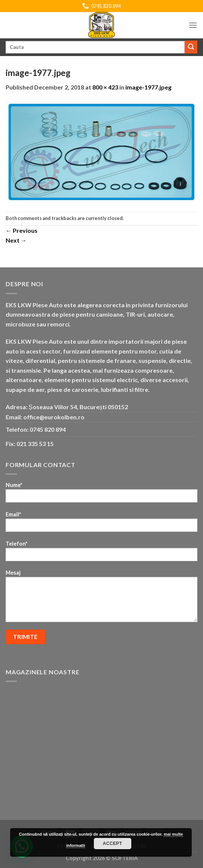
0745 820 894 (48, 429)
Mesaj (101, 598)
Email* (101, 524)
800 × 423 (105, 87)
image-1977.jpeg (148, 87)
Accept (113, 844)
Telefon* (101, 553)
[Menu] (193, 25)
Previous (22, 230)
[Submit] (191, 47)
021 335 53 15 (35, 444)
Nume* (101, 495)
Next (16, 240)
